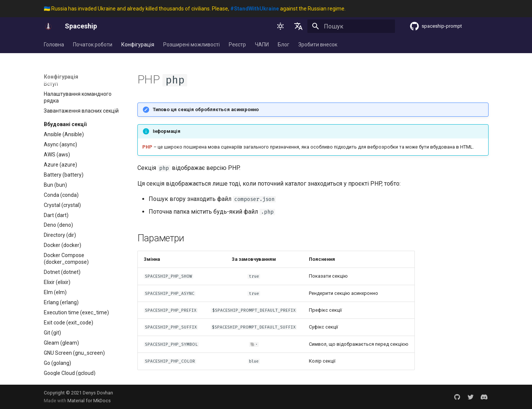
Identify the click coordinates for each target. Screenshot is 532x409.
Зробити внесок (318, 45)
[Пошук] (351, 26)
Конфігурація (138, 45)
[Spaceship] (48, 26)
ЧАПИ (262, 45)
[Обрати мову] (298, 26)
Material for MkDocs (89, 401)
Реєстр (237, 45)
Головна (54, 45)
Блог (284, 45)
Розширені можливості (191, 45)
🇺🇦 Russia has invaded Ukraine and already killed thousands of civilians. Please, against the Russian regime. (195, 9)
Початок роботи (93, 45)
